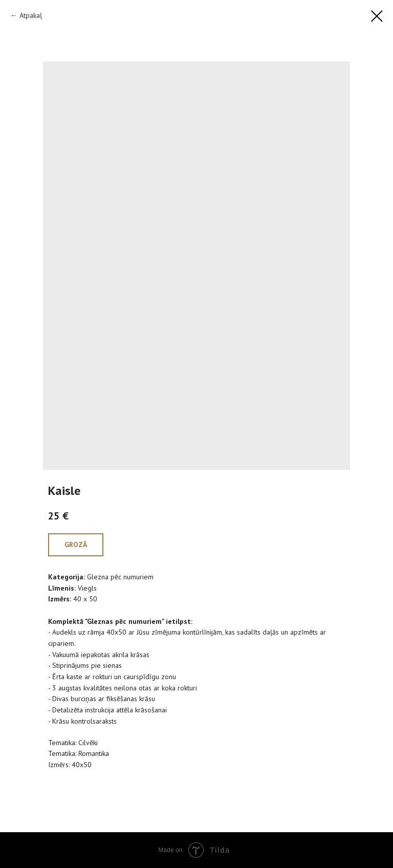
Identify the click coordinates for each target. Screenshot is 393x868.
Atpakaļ (31, 15)
